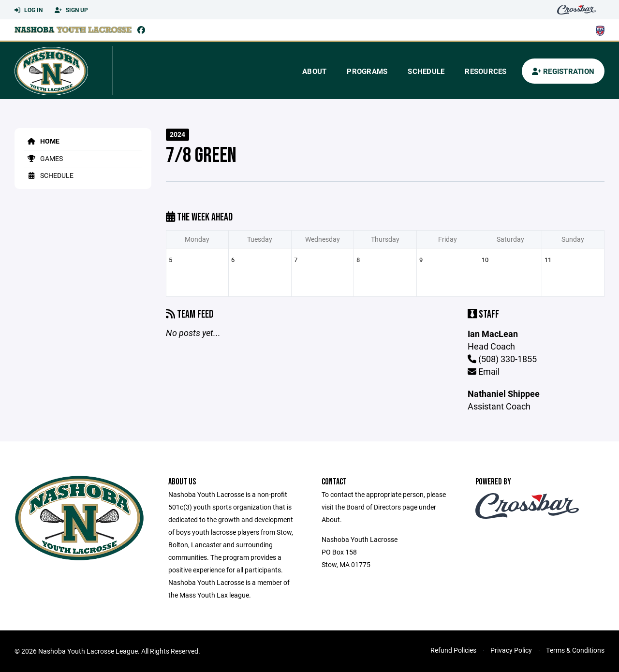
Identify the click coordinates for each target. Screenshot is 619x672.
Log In (29, 10)
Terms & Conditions (575, 650)
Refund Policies (453, 650)
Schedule (426, 71)
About (314, 71)
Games (44, 158)
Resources (486, 71)
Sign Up (71, 10)
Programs (367, 71)
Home (42, 141)
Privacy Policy (511, 650)
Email (484, 371)
